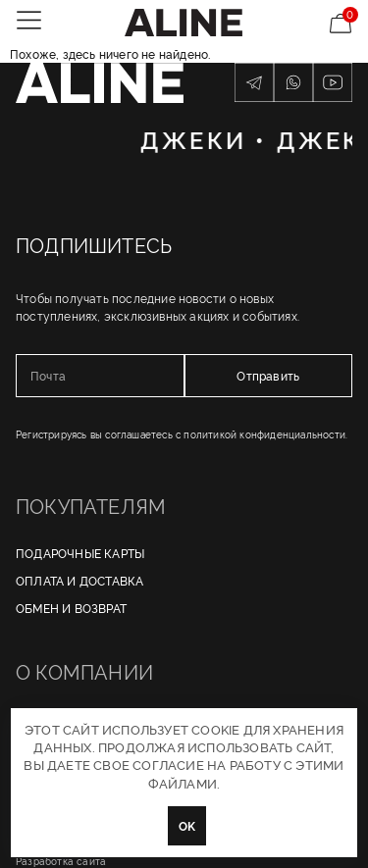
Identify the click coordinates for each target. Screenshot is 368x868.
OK (187, 825)
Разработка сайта (61, 861)
